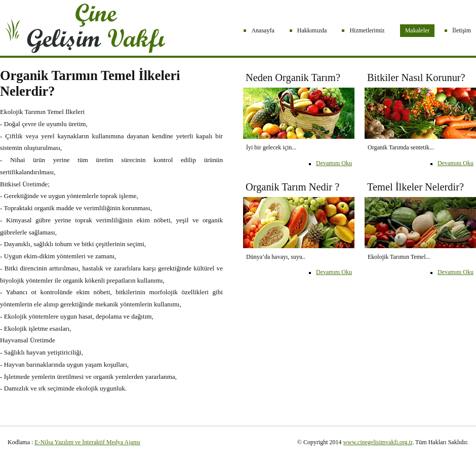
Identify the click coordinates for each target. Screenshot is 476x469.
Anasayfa (263, 30)
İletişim (462, 30)
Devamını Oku (455, 163)
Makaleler (418, 30)
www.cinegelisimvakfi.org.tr (378, 442)
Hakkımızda (312, 30)
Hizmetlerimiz (367, 30)
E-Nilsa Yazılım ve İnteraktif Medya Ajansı (87, 442)
